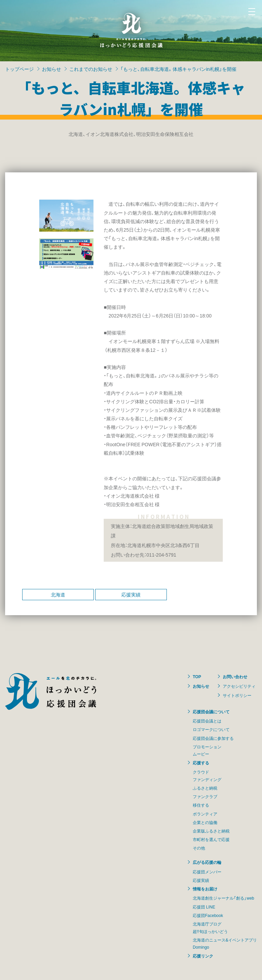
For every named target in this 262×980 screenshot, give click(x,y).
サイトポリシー (237, 695)
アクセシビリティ (239, 686)
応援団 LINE (204, 907)
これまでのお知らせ (91, 69)
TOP (197, 676)
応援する (201, 763)
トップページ (19, 69)
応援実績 (131, 594)
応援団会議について (211, 712)
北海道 (58, 594)
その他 (199, 848)
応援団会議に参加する (213, 738)
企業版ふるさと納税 (211, 831)
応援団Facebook (208, 915)
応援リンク (203, 956)
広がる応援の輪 (207, 862)
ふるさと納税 (205, 788)
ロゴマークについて (211, 729)
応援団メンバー (207, 872)
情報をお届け (205, 889)
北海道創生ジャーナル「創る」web (223, 898)
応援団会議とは (207, 721)
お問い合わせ (235, 676)
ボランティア (205, 814)
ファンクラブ (205, 796)
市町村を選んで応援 (211, 839)
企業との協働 (205, 822)
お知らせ (52, 69)
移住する (201, 805)
